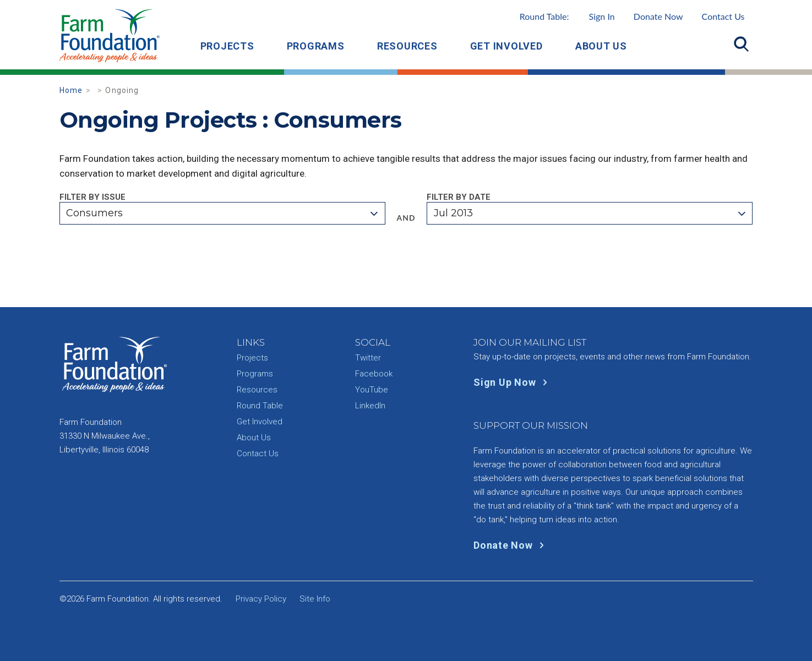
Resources (407, 46)
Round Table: (567, 16)
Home (71, 90)
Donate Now (658, 16)
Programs (316, 46)
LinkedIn (370, 406)
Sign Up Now (513, 382)
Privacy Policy (261, 599)
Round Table (260, 406)
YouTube (372, 390)
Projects (227, 46)
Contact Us (723, 16)
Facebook (374, 374)
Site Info (315, 599)
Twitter (368, 358)
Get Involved (506, 46)
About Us (601, 46)
